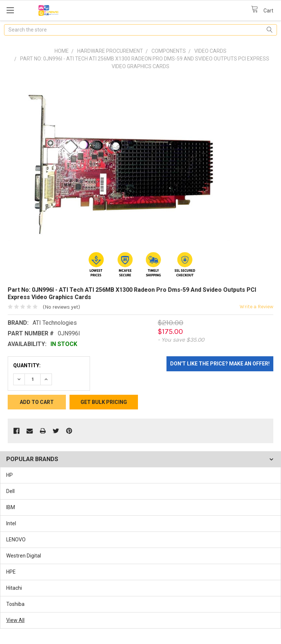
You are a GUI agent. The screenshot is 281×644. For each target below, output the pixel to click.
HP (10, 475)
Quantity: (27, 365)
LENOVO (16, 540)
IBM (11, 507)
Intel (11, 523)
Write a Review (256, 307)
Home (62, 51)
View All (15, 620)
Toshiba (15, 604)
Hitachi (14, 588)
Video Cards (210, 51)
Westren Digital (24, 556)
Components (169, 51)
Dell (10, 491)
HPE (11, 572)
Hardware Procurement (110, 51)
